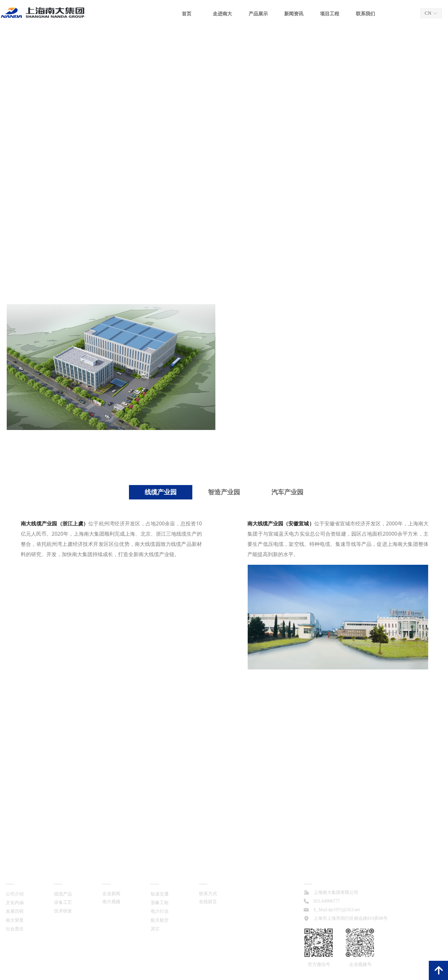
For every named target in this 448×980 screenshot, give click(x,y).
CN (428, 13)
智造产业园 (224, 492)
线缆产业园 (161, 492)
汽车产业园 (287, 492)
